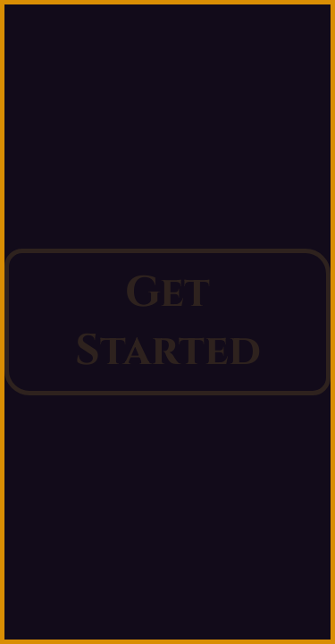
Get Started (168, 322)
